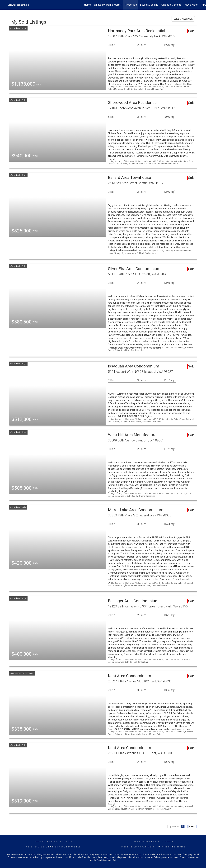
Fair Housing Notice (171, 847)
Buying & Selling (149, 5)
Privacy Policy (163, 842)
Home (87, 5)
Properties (131, 5)
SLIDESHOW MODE (183, 19)
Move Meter (192, 5)
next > (192, 826)
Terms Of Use (141, 842)
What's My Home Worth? (108, 5)
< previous (174, 826)
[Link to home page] (4, 5)
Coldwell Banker (46, 842)
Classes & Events (171, 5)
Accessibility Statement (138, 847)
